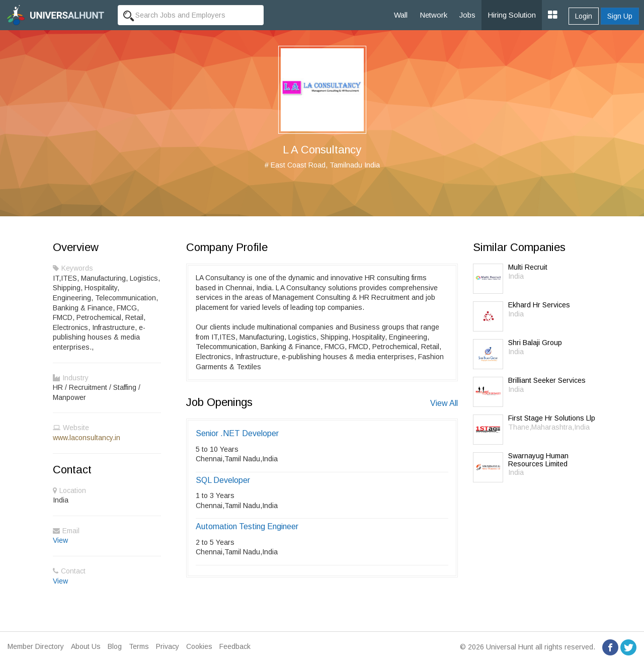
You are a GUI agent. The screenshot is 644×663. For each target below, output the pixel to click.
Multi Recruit (528, 267)
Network (433, 15)
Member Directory (36, 646)
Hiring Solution (512, 15)
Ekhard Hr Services (539, 305)
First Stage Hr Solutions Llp (552, 418)
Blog (115, 646)
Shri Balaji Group (535, 343)
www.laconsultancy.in (87, 438)
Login (584, 16)
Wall (401, 15)
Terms (139, 646)
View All (444, 403)
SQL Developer (223, 480)
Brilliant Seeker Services (547, 380)
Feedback (235, 646)
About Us (86, 646)
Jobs (467, 15)
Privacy (168, 646)
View (60, 540)
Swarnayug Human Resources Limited (538, 460)
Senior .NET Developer (237, 433)
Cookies (199, 646)
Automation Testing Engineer (247, 526)
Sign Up (620, 16)
